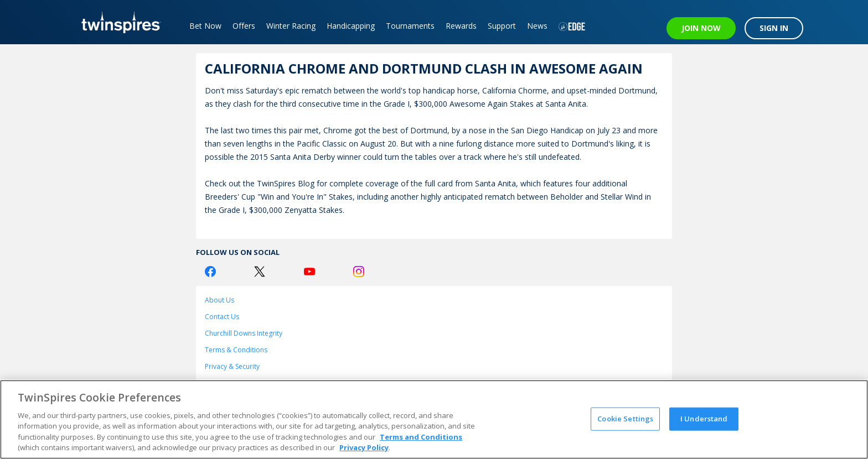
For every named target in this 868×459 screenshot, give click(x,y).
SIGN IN (774, 28)
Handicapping (351, 26)
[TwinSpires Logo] (117, 22)
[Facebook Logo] (210, 272)
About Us (219, 300)
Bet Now (205, 26)
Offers (244, 26)
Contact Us (222, 317)
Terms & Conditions (236, 350)
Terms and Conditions (421, 437)
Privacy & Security (232, 366)
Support (502, 26)
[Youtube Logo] (309, 272)
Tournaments (410, 26)
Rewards (461, 26)
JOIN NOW (701, 28)
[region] (434, 419)
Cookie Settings (625, 419)
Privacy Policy (364, 447)
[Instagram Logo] (359, 272)
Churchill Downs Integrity (244, 333)
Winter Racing (291, 26)
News (537, 26)
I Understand (704, 419)
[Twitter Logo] (260, 272)
